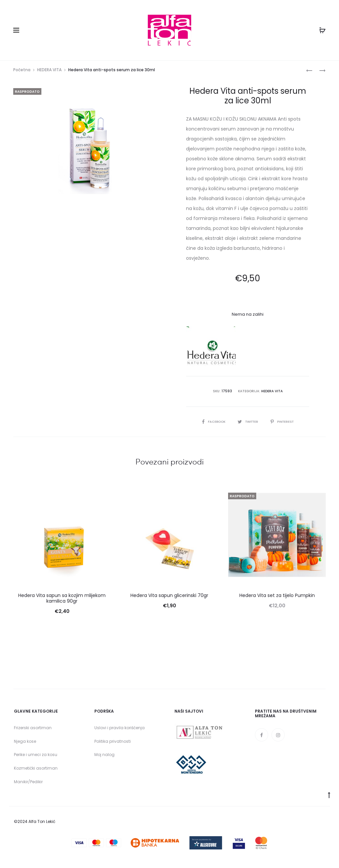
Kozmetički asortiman (36, 770)
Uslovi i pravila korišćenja (120, 730)
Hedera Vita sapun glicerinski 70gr (169, 597)
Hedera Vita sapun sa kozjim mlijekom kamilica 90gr (62, 600)
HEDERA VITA (49, 72)
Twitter (248, 423)
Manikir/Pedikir (28, 784)
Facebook (212, 423)
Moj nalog (104, 757)
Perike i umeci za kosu (36, 757)
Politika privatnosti (113, 743)
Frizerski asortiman (33, 730)
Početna (22, 72)
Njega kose (25, 743)
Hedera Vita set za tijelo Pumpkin (277, 597)
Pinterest (284, 423)
